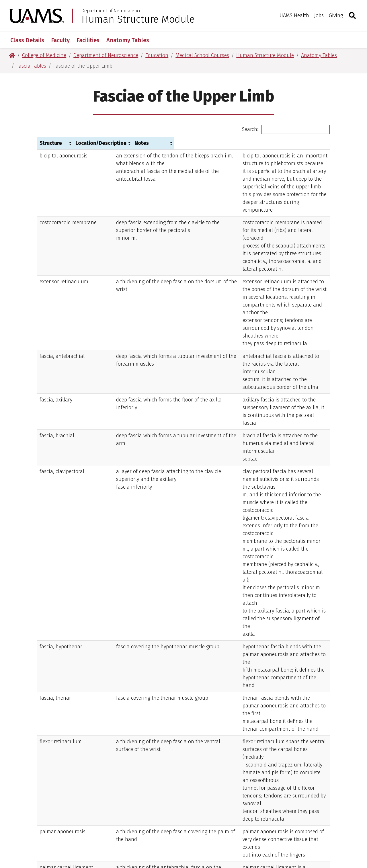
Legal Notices (249, 838)
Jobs (319, 15)
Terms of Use (154, 838)
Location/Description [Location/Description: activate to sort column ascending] (115, 143)
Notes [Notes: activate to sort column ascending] (218, 143)
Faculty (60, 40)
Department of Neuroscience (112, 11)
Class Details (27, 40)
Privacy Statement (201, 838)
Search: (286, 129)
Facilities (88, 40)
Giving (336, 15)
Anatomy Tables (128, 40)
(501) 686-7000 (192, 805)
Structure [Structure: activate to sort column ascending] (51, 143)
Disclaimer (115, 838)
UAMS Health (294, 15)
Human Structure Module (138, 19)
